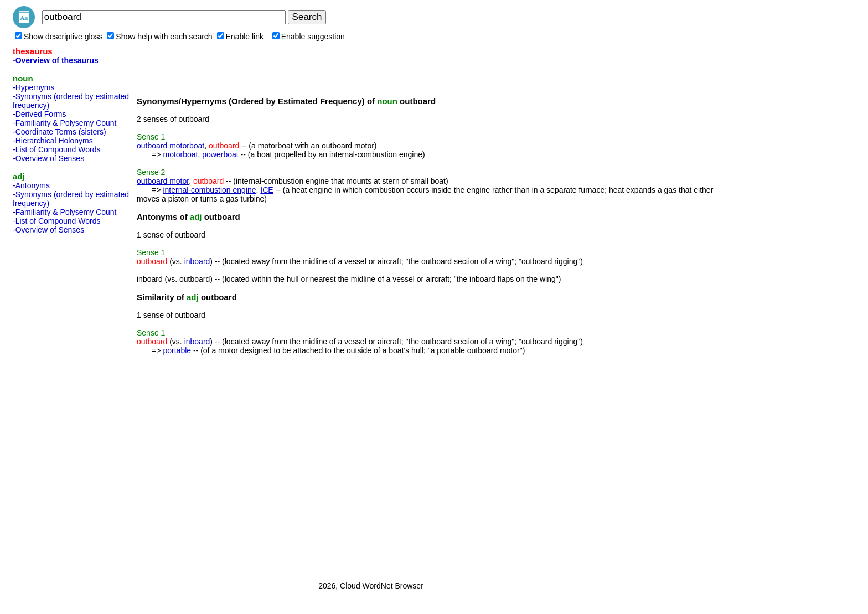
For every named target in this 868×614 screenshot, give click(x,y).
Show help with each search (159, 37)
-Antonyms (31, 185)
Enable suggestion (309, 37)
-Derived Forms (39, 114)
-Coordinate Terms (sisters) (60, 132)
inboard (197, 261)
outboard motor (163, 181)
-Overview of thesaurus (56, 60)
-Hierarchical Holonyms (53, 141)
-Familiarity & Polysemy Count (65, 123)
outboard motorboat (170, 146)
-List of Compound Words (56, 149)
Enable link (241, 37)
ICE (267, 190)
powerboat (220, 154)
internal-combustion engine (209, 190)
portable (177, 350)
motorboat (180, 154)
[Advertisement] (57, 404)
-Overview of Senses (48, 158)
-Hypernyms (33, 87)
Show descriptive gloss (59, 37)
